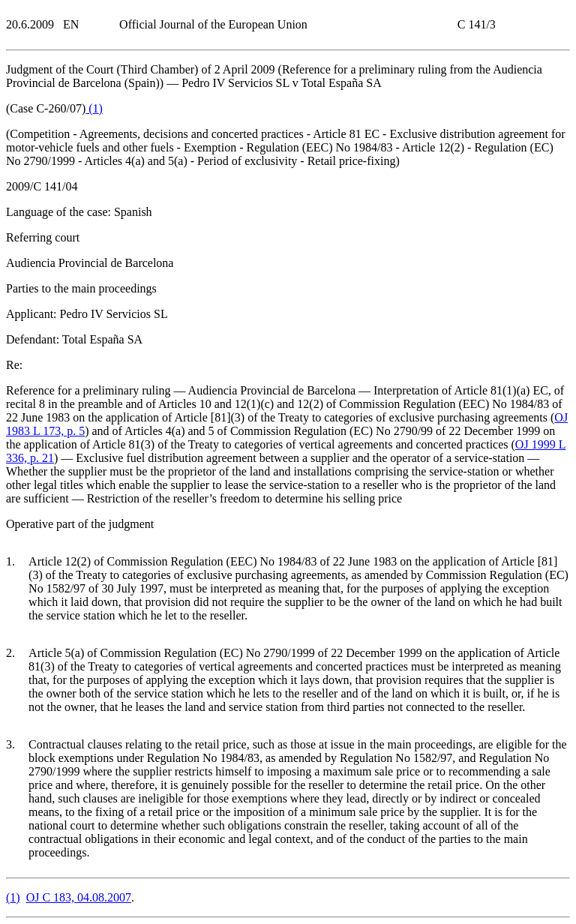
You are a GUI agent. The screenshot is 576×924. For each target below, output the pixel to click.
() (94, 108)
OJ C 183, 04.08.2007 (79, 897)
